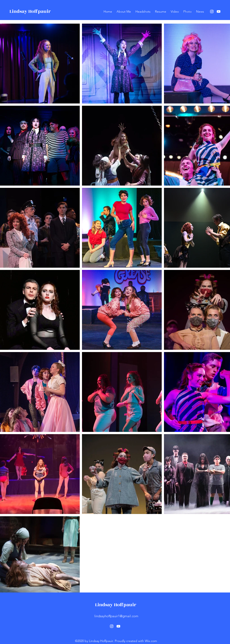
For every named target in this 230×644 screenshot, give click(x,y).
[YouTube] (219, 11)
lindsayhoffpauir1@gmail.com (116, 616)
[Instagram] (212, 11)
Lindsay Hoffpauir (30, 11)
